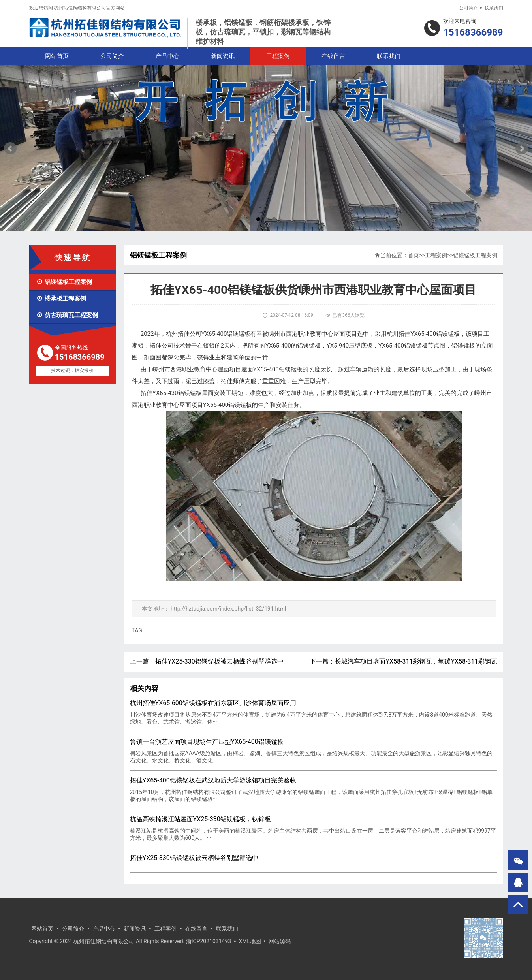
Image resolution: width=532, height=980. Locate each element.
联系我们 (494, 8)
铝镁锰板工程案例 (64, 282)
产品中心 (167, 56)
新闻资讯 (223, 56)
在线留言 (333, 56)
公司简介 (468, 8)
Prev (10, 149)
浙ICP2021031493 (209, 941)
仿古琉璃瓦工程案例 (67, 315)
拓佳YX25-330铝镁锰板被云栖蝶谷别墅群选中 (219, 661)
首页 (414, 255)
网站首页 (57, 56)
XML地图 (250, 941)
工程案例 (278, 56)
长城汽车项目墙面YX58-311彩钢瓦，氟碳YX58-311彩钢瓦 (416, 661)
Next (522, 149)
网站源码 (280, 941)
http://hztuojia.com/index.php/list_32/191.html (228, 609)
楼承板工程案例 (61, 299)
